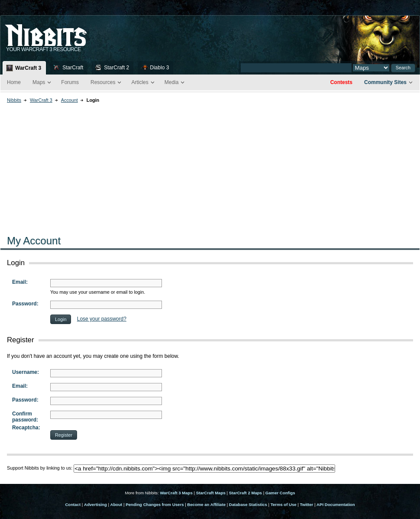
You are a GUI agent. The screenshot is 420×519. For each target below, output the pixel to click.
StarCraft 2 (116, 68)
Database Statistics (248, 504)
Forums (70, 82)
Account (69, 100)
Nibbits (14, 100)
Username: (26, 372)
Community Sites (385, 82)
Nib (68, 32)
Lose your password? (102, 319)
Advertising (95, 504)
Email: (20, 282)
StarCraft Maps (211, 493)
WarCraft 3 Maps (176, 493)
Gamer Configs (280, 493)
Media (172, 82)
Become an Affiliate (206, 504)
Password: (25, 304)
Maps (39, 82)
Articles (140, 82)
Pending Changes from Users (155, 504)
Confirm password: (25, 417)
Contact (73, 504)
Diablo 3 (159, 68)
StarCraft (73, 68)
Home (14, 82)
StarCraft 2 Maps (246, 493)
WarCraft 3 (28, 68)
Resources (103, 82)
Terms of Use (284, 504)
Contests (341, 82)
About (116, 504)
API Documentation (336, 504)
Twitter (307, 504)
